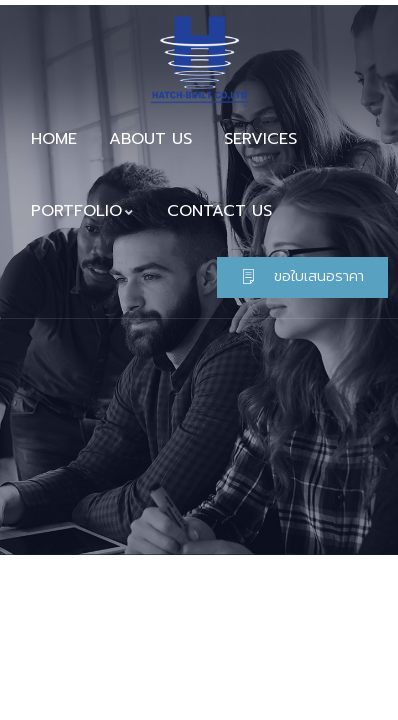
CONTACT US (219, 211)
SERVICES (260, 139)
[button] (302, 277)
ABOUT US (150, 139)
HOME (54, 139)
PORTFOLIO (83, 211)
